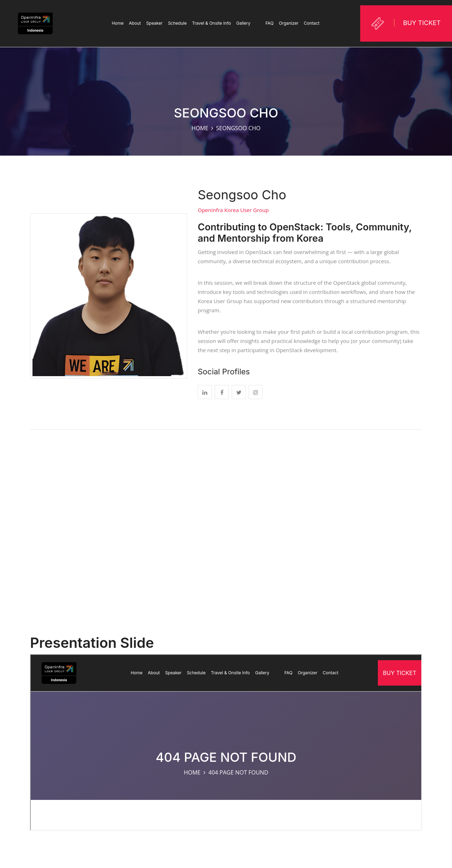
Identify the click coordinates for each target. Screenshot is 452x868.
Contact (312, 23)
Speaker (154, 23)
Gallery (248, 23)
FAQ (270, 23)
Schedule (177, 23)
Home (118, 23)
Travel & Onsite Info (212, 23)
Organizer (289, 23)
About (135, 23)
